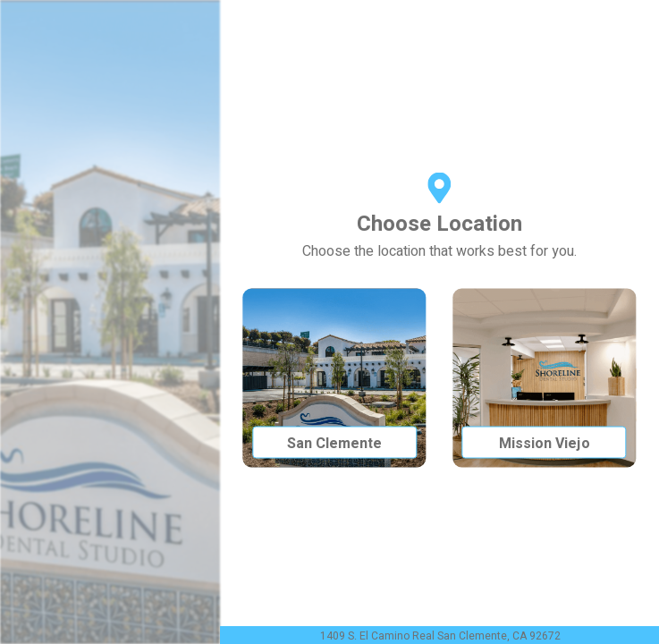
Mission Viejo (545, 444)
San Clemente (334, 444)
